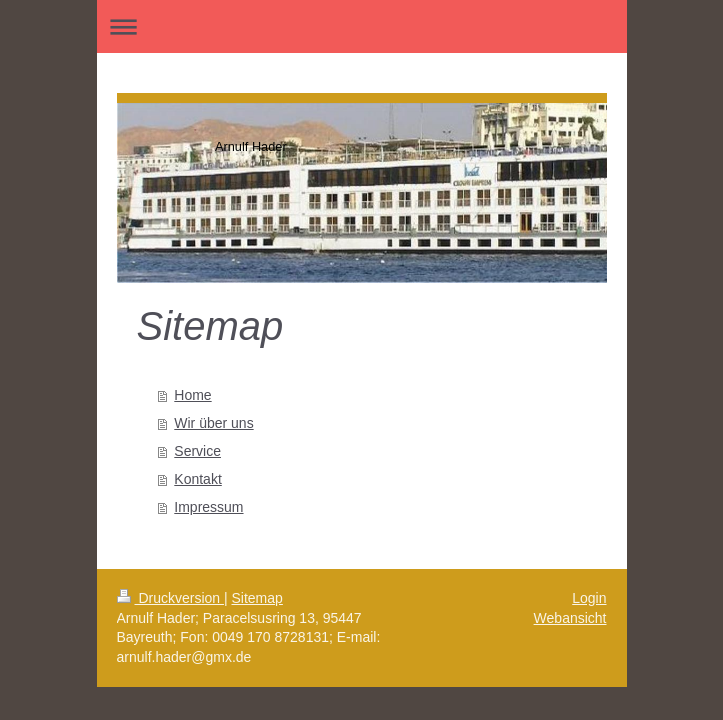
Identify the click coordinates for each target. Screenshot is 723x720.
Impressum (208, 507)
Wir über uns (213, 423)
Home (192, 395)
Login (589, 598)
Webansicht (570, 618)
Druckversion (170, 598)
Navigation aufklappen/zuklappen (362, 26)
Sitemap (257, 598)
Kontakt (197, 479)
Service (197, 451)
